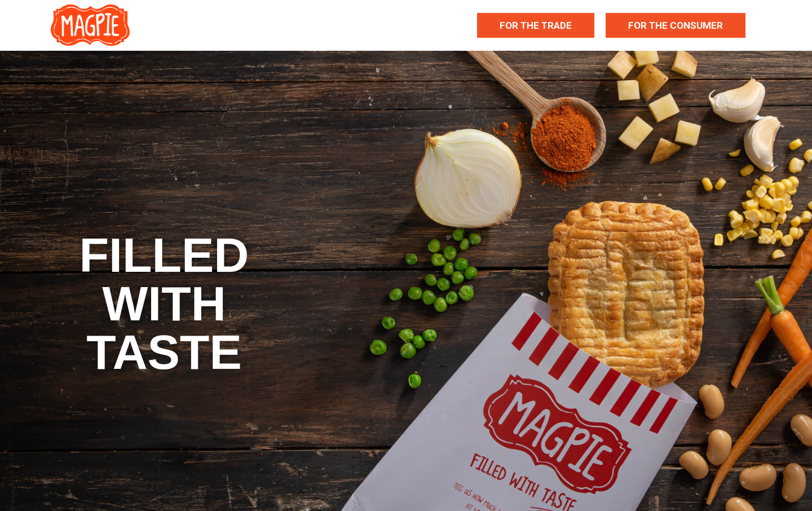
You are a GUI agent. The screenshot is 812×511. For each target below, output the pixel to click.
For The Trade (536, 25)
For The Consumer (676, 25)
